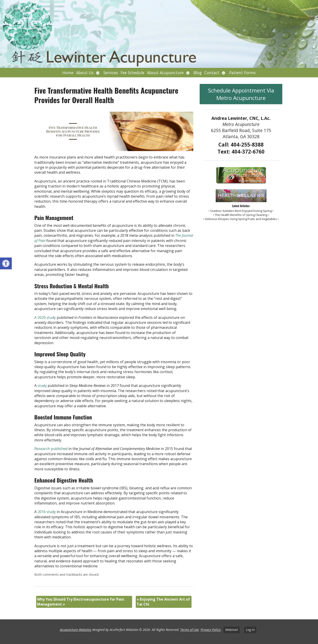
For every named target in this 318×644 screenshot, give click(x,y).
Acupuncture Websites (76, 630)
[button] (6, 263)
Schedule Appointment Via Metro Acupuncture (241, 94)
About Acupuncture (165, 73)
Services (111, 73)
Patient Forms (242, 73)
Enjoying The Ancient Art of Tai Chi (163, 602)
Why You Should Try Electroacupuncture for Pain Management (81, 602)
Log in (250, 630)
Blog (198, 73)
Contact (212, 73)
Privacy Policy (211, 630)
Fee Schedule (132, 73)
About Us (85, 73)
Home (68, 73)
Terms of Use (189, 630)
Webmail (231, 630)
